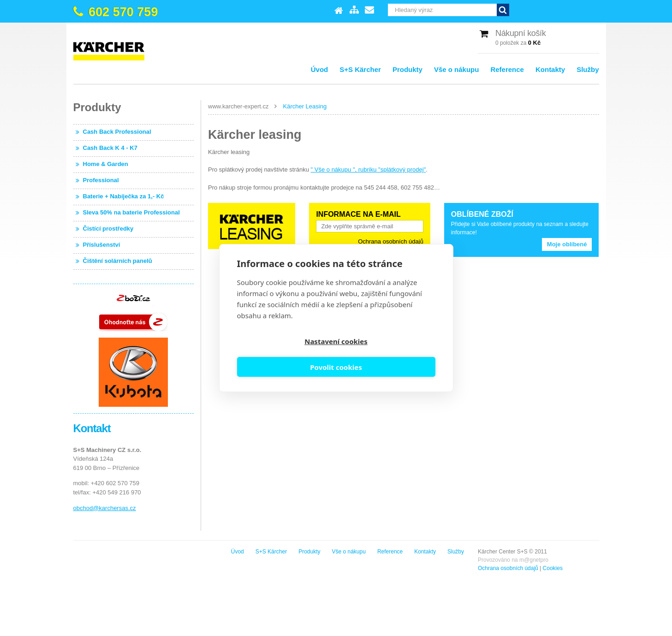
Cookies (148, 568)
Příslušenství (102, 245)
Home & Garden (106, 164)
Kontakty (550, 69)
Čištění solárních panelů (118, 261)
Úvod (320, 69)
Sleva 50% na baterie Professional (131, 212)
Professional (101, 180)
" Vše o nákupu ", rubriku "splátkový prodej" (369, 169)
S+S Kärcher (360, 69)
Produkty (407, 69)
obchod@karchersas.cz (105, 508)
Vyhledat (593, 10)
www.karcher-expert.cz (238, 106)
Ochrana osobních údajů (391, 241)
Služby (588, 69)
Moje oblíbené (567, 244)
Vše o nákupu (457, 69)
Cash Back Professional (117, 132)
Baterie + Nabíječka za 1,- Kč (124, 196)
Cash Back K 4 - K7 (110, 148)
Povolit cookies (387, 355)
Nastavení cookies (285, 355)
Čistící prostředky (108, 229)
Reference (507, 69)
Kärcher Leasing (305, 106)
